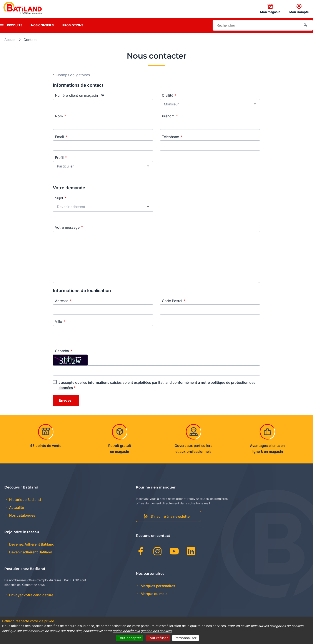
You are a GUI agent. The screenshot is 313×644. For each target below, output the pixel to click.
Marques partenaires (157, 586)
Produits (15, 25)
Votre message (69, 227)
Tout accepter (130, 638)
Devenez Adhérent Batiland (31, 544)
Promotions (73, 25)
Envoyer (66, 401)
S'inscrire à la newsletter (171, 516)
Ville (60, 321)
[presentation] (2, 25)
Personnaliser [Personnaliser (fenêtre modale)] (186, 638)
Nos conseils (42, 25)
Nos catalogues (22, 515)
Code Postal (174, 301)
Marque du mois (154, 594)
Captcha (64, 351)
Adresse (63, 301)
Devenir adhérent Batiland (30, 552)
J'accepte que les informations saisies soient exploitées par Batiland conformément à (157, 385)
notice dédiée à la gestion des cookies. (142, 631)
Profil (61, 157)
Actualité (16, 507)
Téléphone (172, 137)
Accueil (10, 40)
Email (61, 137)
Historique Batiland (25, 500)
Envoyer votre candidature (31, 595)
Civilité (169, 95)
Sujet (61, 198)
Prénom (170, 116)
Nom (61, 116)
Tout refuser (158, 638)
